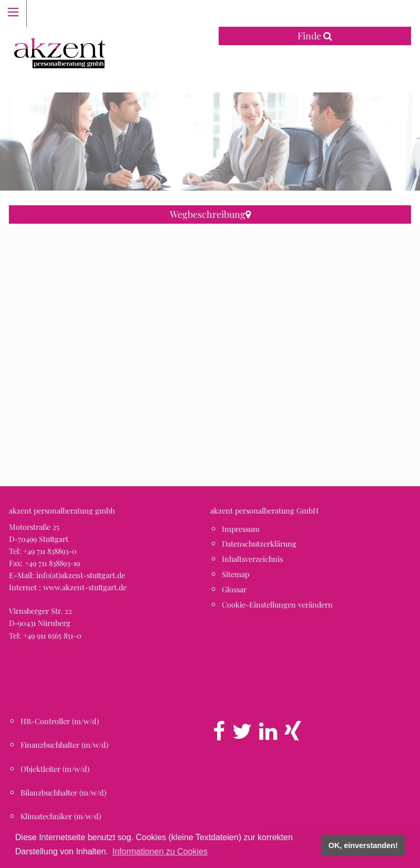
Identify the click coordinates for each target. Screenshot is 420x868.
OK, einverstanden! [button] (363, 845)
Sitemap (235, 574)
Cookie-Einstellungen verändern (277, 604)
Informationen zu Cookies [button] (160, 851)
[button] (210, 345)
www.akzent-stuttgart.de (85, 587)
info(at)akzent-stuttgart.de (81, 575)
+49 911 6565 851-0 (52, 635)
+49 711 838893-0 (50, 551)
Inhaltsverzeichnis (252, 559)
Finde (315, 36)
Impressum (241, 529)
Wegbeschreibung (210, 214)
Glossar (234, 589)
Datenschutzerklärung (259, 543)
